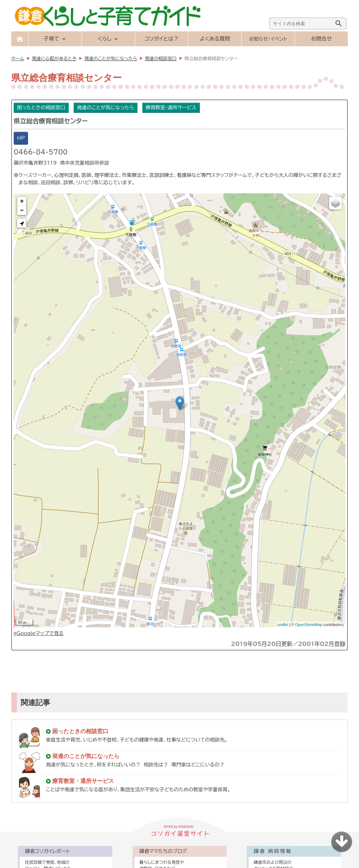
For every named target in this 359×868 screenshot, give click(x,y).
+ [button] (22, 201)
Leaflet (282, 625)
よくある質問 (215, 39)
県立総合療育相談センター (51, 121)
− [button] (22, 211)
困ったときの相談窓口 (41, 108)
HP (21, 138)
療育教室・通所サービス (171, 108)
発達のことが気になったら (106, 108)
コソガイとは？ (161, 39)
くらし (105, 39)
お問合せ (321, 39)
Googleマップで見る (39, 633)
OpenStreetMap (309, 625)
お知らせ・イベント (268, 39)
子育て (51, 39)
